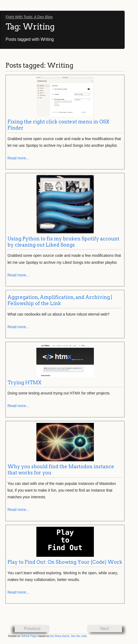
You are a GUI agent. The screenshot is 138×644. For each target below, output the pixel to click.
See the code (79, 636)
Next (105, 629)
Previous (32, 629)
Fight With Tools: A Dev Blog (29, 17)
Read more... (18, 158)
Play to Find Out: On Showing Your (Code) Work (65, 562)
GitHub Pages (29, 636)
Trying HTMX (24, 383)
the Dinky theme (60, 636)
